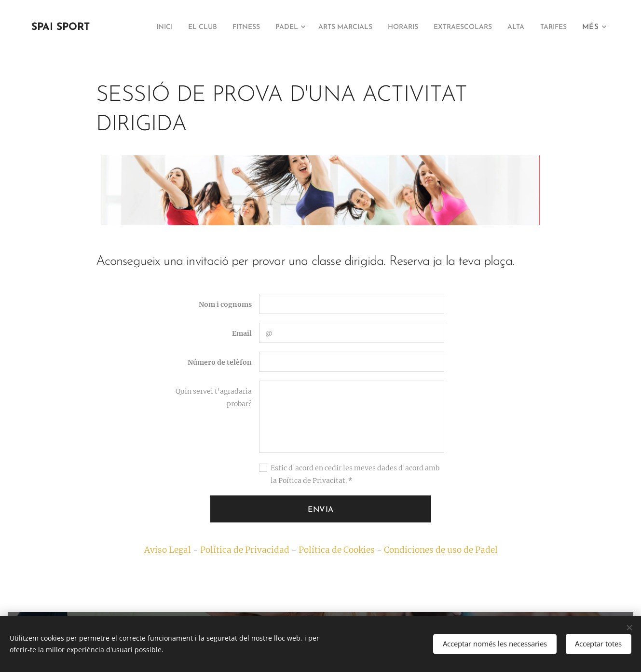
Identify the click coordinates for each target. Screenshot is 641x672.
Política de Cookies (336, 550)
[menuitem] (166, 27)
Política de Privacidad (244, 550)
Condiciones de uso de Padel (440, 550)
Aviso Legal (167, 550)
